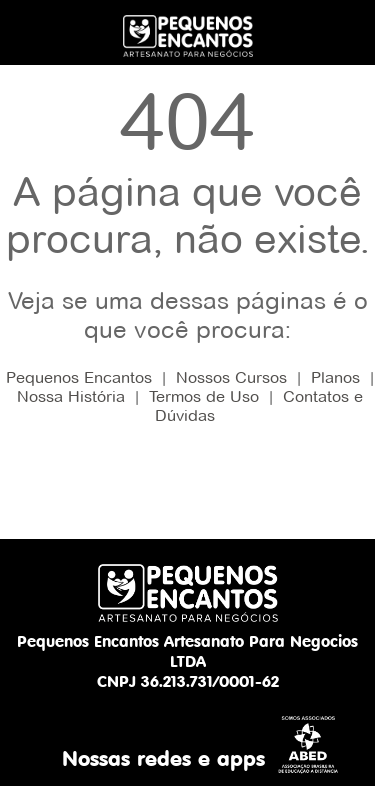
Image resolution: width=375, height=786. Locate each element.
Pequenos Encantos (79, 377)
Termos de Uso (204, 396)
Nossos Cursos (231, 377)
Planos (335, 377)
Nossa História (71, 396)
